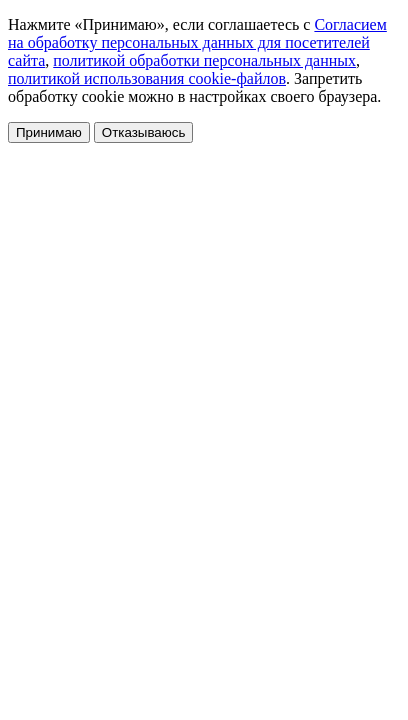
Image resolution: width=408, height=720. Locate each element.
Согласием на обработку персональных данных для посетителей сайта (197, 42)
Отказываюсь (144, 132)
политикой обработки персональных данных (204, 60)
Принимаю (49, 132)
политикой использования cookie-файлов (147, 78)
